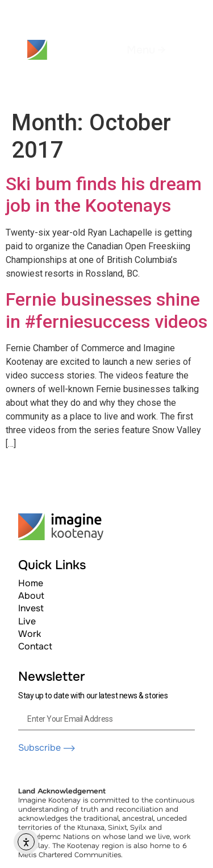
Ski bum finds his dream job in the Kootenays (104, 195)
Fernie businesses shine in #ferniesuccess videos (106, 310)
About (31, 596)
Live (27, 621)
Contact (35, 646)
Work (30, 634)
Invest (31, 608)
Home (31, 583)
